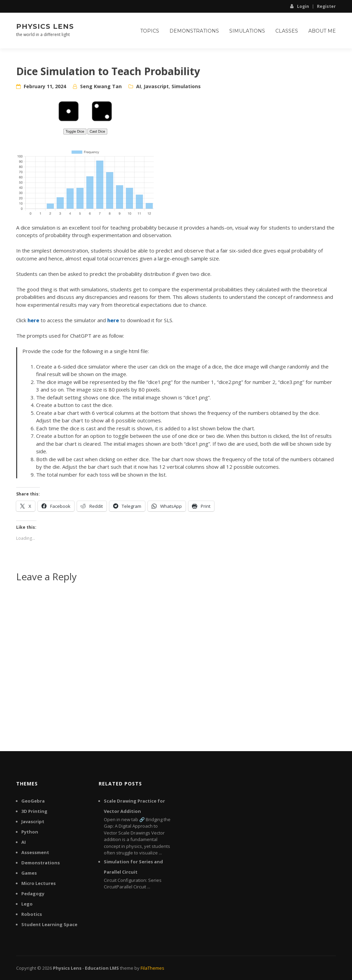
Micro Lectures (38, 883)
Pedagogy (33, 894)
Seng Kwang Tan (101, 86)
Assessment (35, 852)
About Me (322, 31)
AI (139, 86)
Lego (27, 904)
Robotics (32, 914)
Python (30, 832)
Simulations (247, 31)
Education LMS (102, 968)
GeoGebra (33, 801)
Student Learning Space (49, 924)
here (33, 320)
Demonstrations (194, 31)
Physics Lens (45, 26)
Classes (287, 31)
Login (300, 6)
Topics (150, 31)
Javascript (156, 86)
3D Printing (34, 811)
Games (29, 873)
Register (326, 7)
